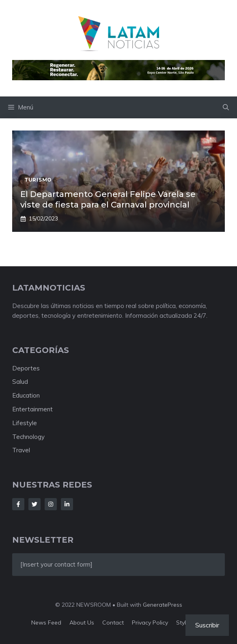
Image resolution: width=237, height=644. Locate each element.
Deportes (26, 368)
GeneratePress (163, 605)
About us (82, 623)
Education (26, 395)
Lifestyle (25, 423)
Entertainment (32, 409)
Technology (28, 437)
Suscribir (207, 625)
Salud (20, 382)
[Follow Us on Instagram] (51, 504)
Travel (21, 450)
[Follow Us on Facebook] (18, 504)
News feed (46, 623)
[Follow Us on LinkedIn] (67, 504)
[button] (226, 107)
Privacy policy (150, 623)
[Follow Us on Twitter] (34, 504)
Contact (113, 623)
